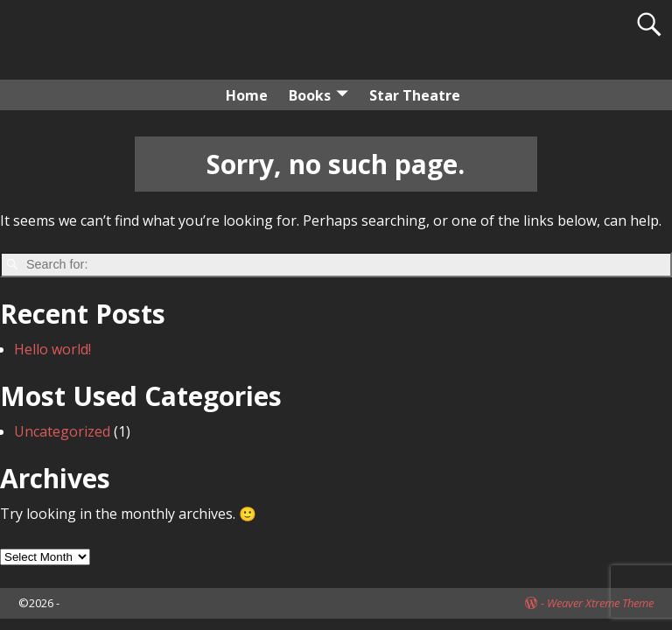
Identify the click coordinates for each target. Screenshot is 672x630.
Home (247, 95)
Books (310, 95)
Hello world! (52, 349)
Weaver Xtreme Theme (600, 603)
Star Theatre (415, 95)
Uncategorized (62, 431)
